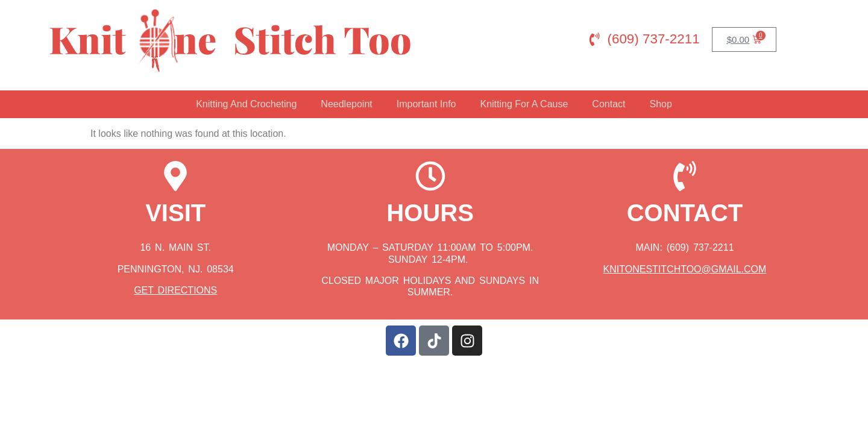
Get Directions (175, 290)
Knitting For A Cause (524, 104)
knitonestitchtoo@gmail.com (685, 269)
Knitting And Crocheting (246, 104)
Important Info (426, 104)
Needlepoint (346, 104)
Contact (609, 104)
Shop (660, 104)
